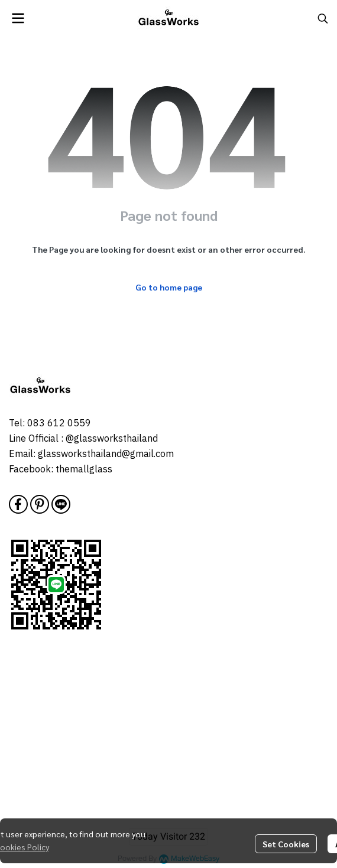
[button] (323, 18)
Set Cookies (286, 844)
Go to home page (169, 287)
